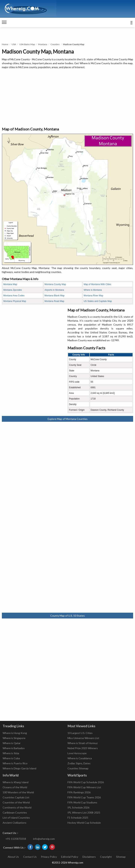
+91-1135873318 (16, 839)
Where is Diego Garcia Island (19, 768)
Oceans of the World (15, 787)
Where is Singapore (14, 738)
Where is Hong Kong (15, 733)
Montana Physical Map (15, 301)
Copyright (106, 857)
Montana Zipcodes (13, 290)
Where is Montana (93, 290)
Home (5, 44)
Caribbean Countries (15, 812)
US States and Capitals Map (98, 301)
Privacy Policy (49, 857)
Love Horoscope (77, 753)
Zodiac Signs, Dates (79, 763)
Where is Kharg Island (16, 782)
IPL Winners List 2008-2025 (84, 812)
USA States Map (27, 44)
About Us (13, 857)
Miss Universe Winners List (83, 738)
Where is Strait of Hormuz (83, 743)
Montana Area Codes (14, 296)
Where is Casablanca (80, 758)
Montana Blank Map (55, 296)
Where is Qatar (12, 743)
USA (14, 44)
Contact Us (30, 857)
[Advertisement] (67, 98)
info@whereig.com (44, 839)
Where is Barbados (14, 748)
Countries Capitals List (16, 797)
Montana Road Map (54, 301)
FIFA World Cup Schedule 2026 (86, 782)
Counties (55, 44)
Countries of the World (16, 802)
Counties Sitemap (78, 768)
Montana (43, 44)
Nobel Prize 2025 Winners (83, 748)
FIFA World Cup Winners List (84, 787)
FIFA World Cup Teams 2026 (84, 797)
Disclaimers (89, 857)
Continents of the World (17, 807)
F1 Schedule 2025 (78, 818)
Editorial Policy (70, 857)
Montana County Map (55, 284)
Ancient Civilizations (14, 823)
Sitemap (121, 857)
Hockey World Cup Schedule (84, 823)
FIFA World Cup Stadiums (82, 802)
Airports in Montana (54, 290)
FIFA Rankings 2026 (79, 792)
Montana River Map (93, 296)
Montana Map (10, 284)
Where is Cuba (11, 758)
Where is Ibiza (11, 753)
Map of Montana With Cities (97, 284)
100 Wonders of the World (18, 792)
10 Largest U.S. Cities (80, 733)
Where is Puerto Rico (15, 763)
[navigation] (4, 22)
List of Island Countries (16, 818)
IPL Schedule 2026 (78, 807)
